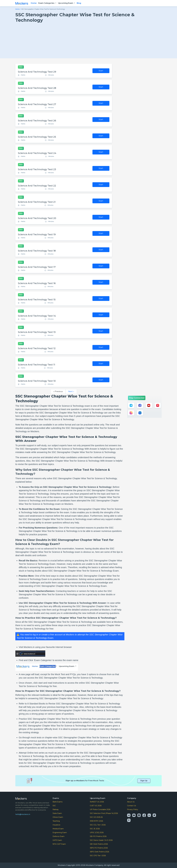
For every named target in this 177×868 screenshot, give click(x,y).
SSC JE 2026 (95, 829)
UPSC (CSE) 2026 (97, 833)
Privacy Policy (133, 809)
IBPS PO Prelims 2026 (99, 848)
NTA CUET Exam (59, 844)
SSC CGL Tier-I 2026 (98, 825)
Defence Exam (59, 836)
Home (34, 3)
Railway (56, 809)
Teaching (56, 821)
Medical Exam (58, 829)
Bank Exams (58, 802)
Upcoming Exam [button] (66, 3)
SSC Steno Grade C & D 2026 (101, 840)
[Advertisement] (88, 40)
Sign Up (144, 781)
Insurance (56, 825)
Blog (79, 3)
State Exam (57, 813)
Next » (71, 391)
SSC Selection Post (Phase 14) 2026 (104, 813)
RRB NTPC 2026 (96, 821)
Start (101, 71)
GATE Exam (57, 840)
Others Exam (58, 817)
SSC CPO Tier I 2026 (98, 856)
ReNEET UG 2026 (97, 802)
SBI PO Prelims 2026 (98, 836)
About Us (131, 802)
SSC (54, 806)
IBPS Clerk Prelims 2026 (99, 852)
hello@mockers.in (23, 814)
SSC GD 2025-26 (96, 817)
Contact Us (132, 806)
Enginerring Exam (60, 833)
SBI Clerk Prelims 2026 (99, 844)
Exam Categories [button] (47, 3)
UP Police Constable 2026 (100, 809)
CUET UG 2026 (96, 806)
